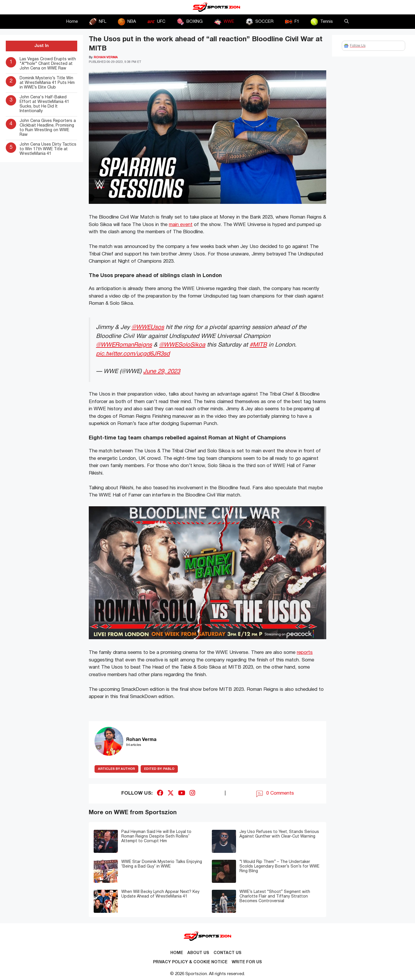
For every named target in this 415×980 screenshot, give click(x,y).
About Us (198, 953)
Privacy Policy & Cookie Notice (190, 962)
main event (181, 225)
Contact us (228, 953)
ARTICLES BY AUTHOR (116, 769)
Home (72, 22)
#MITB (258, 345)
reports (305, 653)
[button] (347, 22)
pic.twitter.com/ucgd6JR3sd (133, 354)
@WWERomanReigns (124, 345)
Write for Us (247, 962)
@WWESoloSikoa (182, 345)
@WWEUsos (148, 327)
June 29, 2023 (162, 372)
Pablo (159, 769)
